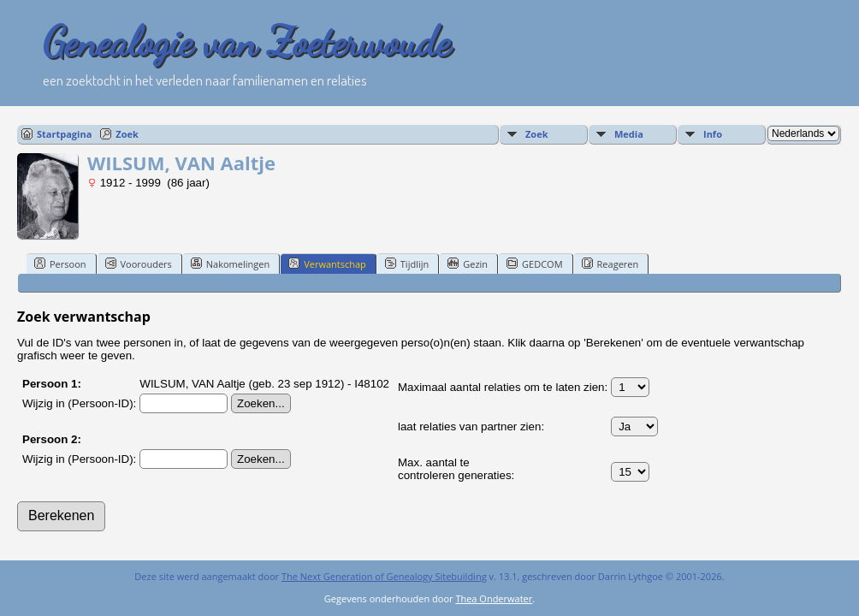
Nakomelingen (230, 264)
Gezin (468, 264)
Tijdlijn (407, 264)
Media (629, 134)
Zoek (127, 134)
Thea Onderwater (494, 598)
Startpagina (64, 134)
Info (713, 134)
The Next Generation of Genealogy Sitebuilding (384, 576)
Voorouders (139, 264)
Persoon (60, 264)
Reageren (610, 264)
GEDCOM (534, 264)
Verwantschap (327, 264)
